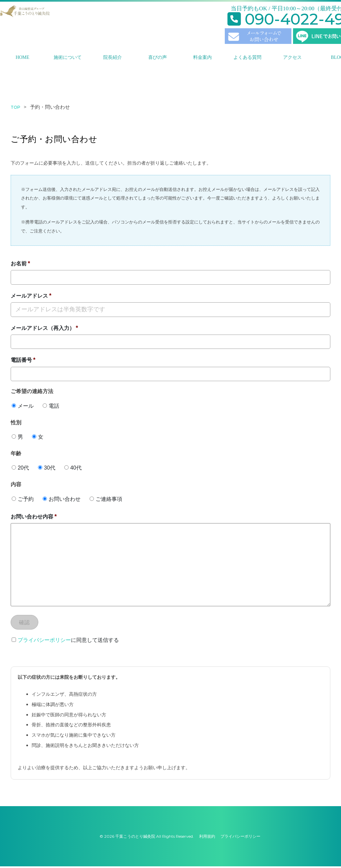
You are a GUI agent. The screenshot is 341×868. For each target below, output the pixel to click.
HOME (22, 57)
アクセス (292, 57)
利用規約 (207, 838)
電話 (51, 406)
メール (23, 406)
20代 (20, 468)
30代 (47, 468)
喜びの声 (158, 57)
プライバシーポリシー (44, 642)
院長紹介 (113, 57)
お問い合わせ (62, 499)
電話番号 (21, 360)
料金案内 (202, 57)
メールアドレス (29, 296)
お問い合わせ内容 (32, 517)
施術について (68, 57)
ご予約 (23, 499)
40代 (73, 468)
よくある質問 (247, 57)
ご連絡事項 (106, 499)
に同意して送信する (65, 642)
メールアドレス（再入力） (43, 328)
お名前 (19, 264)
